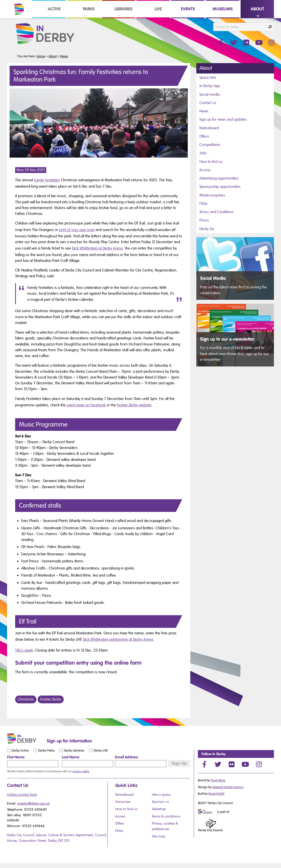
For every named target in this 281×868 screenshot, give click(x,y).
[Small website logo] (26, 739)
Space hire (208, 78)
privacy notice (81, 771)
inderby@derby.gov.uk (33, 803)
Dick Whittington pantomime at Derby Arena (118, 639)
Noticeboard (209, 128)
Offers (204, 136)
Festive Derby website (134, 405)
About (53, 56)
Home (41, 56)
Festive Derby (51, 699)
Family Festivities (47, 180)
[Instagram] (259, 764)
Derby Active (20, 751)
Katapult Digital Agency (228, 787)
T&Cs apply (24, 650)
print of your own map (77, 230)
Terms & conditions (166, 816)
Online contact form (22, 795)
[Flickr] (231, 764)
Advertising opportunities (219, 178)
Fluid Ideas (218, 780)
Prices (204, 220)
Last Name (71, 757)
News (64, 56)
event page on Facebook (86, 405)
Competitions (210, 145)
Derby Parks (46, 751)
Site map (159, 836)
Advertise (159, 809)
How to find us (211, 162)
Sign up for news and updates (223, 119)
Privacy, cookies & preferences (165, 826)
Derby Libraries (74, 751)
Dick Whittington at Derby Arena (97, 248)
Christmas (26, 699)
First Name (16, 757)
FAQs (203, 204)
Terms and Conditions (217, 212)
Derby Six (207, 229)
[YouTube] (245, 764)
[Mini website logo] (207, 812)
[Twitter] (218, 764)
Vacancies (123, 802)
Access (205, 170)
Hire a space (161, 795)
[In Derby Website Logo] (53, 34)
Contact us (208, 103)
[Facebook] (204, 764)
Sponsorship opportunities (220, 187)
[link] (49, 18)
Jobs (203, 153)
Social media (209, 94)
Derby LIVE (101, 751)
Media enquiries (212, 195)
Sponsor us (160, 802)
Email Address (126, 757)
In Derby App (210, 86)
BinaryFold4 (216, 794)
